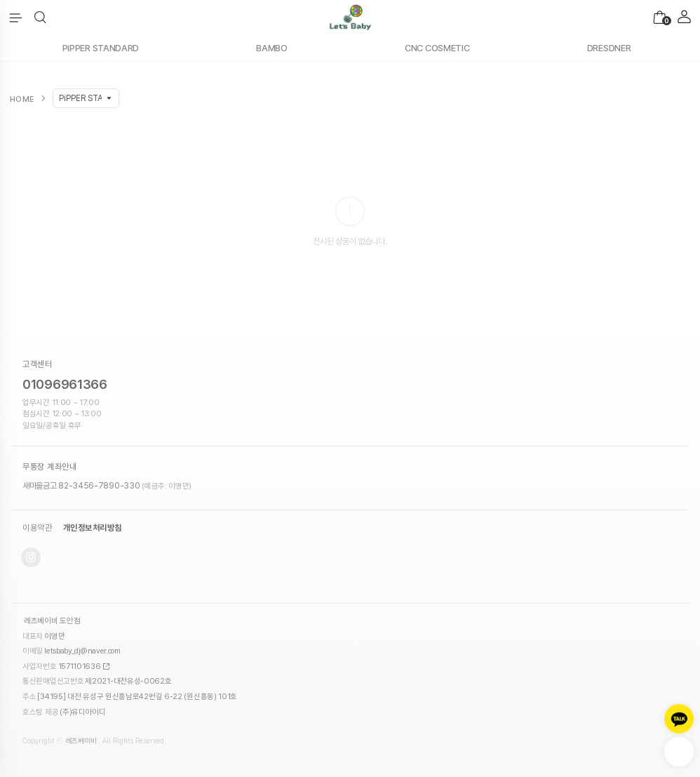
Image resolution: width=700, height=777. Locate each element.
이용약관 (37, 528)
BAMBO (272, 48)
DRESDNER (609, 48)
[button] (40, 18)
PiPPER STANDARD (101, 48)
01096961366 (65, 384)
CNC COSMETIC (437, 48)
